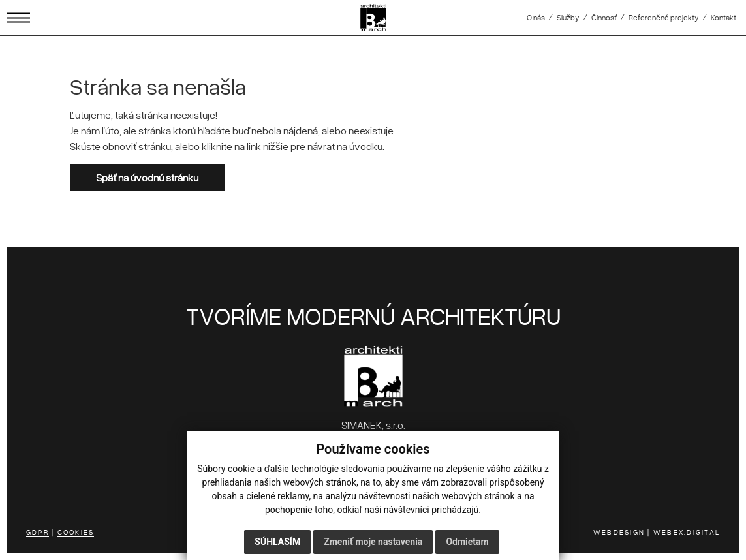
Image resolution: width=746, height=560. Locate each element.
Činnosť (604, 17)
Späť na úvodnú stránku (147, 178)
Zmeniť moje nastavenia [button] (373, 542)
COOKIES (76, 532)
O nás (536, 17)
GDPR (38, 532)
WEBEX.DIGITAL (687, 532)
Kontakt (723, 17)
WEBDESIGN (619, 532)
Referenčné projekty (664, 17)
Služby (568, 17)
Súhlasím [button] (277, 542)
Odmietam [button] (467, 542)
